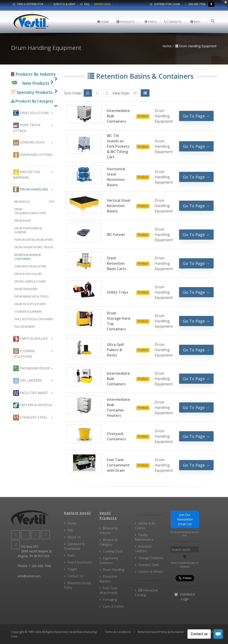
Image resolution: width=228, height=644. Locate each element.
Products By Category (32, 101)
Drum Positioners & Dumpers (28, 230)
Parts (71, 555)
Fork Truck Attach (27, 128)
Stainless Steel (30, 418)
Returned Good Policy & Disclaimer (161, 632)
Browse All (34, 202)
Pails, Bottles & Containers (34, 319)
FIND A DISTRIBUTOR (28, 4)
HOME (103, 22)
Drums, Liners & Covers (30, 281)
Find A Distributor (80, 562)
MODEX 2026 (102, 4)
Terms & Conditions (118, 632)
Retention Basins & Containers (28, 257)
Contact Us (75, 576)
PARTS (151, 22)
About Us (74, 537)
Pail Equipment (25, 327)
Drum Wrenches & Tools (31, 297)
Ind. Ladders (28, 381)
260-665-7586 (195, 4)
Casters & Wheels (32, 405)
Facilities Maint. (31, 393)
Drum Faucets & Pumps (30, 304)
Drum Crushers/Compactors (30, 211)
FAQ (85, 4)
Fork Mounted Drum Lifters (34, 240)
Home (72, 523)
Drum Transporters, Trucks (34, 247)
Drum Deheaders (26, 289)
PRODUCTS (126, 22)
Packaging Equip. (32, 368)
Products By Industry (33, 74)
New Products (36, 83)
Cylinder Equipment (28, 312)
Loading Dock (29, 143)
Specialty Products (32, 92)
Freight (72, 569)
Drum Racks (23, 221)
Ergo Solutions (31, 113)
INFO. (196, 22)
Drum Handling (31, 189)
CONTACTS (173, 22)
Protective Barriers (27, 174)
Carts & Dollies (30, 339)
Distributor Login (165, 4)
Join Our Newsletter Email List (185, 519)
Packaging (110, 600)
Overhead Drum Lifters (30, 266)
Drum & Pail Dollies (28, 274)
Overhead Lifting (32, 155)
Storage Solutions (24, 353)
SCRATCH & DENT (62, 4)
